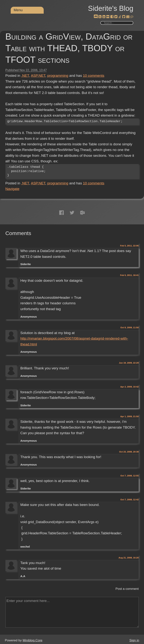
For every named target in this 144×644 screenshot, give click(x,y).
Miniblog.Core (33, 640)
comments (94, 76)
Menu (18, 10)
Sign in (134, 640)
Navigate (12, 189)
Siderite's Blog (111, 8)
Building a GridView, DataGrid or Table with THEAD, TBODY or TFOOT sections (69, 48)
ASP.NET (38, 76)
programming (58, 76)
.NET (25, 76)
